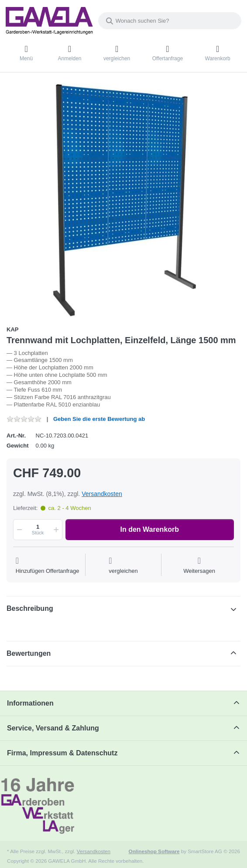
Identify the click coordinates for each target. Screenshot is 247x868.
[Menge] (38, 530)
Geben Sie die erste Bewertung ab (99, 419)
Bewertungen (29, 653)
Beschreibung (30, 608)
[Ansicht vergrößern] (123, 200)
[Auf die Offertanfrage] (48, 566)
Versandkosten (102, 494)
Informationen (30, 703)
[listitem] (123, 200)
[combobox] (170, 21)
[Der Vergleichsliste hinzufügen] (123, 566)
